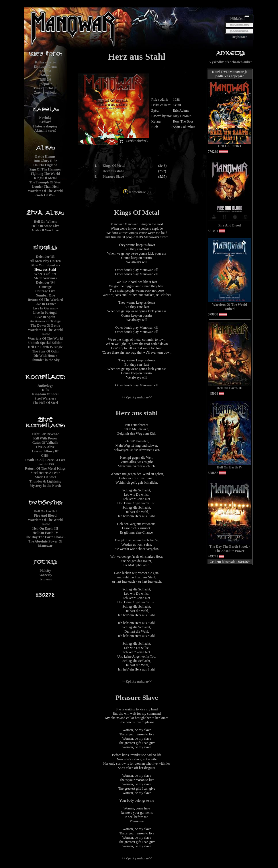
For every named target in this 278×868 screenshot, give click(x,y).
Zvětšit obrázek (137, 141)
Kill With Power (45, 438)
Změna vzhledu (45, 92)
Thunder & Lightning (45, 481)
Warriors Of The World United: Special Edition (45, 341)
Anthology (45, 385)
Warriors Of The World (45, 191)
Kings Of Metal (45, 178)
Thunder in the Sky (45, 360)
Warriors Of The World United (45, 332)
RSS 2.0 (45, 80)
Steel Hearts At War (45, 473)
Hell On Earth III (45, 528)
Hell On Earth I (45, 511)
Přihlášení (237, 19)
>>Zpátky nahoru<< (137, 397)
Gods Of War (45, 195)
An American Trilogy (45, 321)
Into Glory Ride (45, 161)
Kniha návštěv (45, 62)
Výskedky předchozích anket (230, 62)
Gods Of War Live (45, 230)
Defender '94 (45, 282)
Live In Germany (45, 308)
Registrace (239, 37)
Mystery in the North (45, 486)
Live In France (45, 304)
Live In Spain (45, 317)
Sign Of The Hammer (45, 169)
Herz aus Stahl (45, 270)
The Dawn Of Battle (45, 325)
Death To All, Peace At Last (45, 460)
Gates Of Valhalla (45, 443)
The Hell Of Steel (45, 403)
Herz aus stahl (113, 171)
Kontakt (45, 71)
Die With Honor (45, 356)
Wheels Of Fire (45, 274)
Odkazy (45, 75)
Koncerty (45, 575)
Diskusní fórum (45, 67)
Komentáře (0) (137, 192)
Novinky (45, 118)
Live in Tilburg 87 (45, 451)
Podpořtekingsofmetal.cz (45, 86)
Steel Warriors (45, 398)
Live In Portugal (45, 313)
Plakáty (45, 571)
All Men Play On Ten (45, 261)
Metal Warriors (45, 278)
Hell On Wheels (45, 222)
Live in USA (45, 464)
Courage (45, 287)
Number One (45, 295)
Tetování (45, 579)
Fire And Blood (45, 516)
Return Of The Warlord (45, 300)
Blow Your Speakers (45, 265)
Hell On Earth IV (45, 533)
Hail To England (45, 165)
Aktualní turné (45, 131)
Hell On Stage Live (45, 226)
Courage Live (45, 291)
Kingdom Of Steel (45, 394)
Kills (45, 390)
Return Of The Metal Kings (45, 468)
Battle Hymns (45, 156)
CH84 (45, 456)
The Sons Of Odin (45, 351)
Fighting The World (45, 174)
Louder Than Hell (45, 187)
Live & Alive (45, 447)
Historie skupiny (45, 126)
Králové (45, 122)
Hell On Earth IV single (45, 347)
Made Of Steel (45, 477)
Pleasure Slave (113, 177)
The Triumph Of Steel (45, 182)
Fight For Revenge (45, 434)
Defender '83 (45, 257)
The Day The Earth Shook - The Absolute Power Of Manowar (45, 541)
